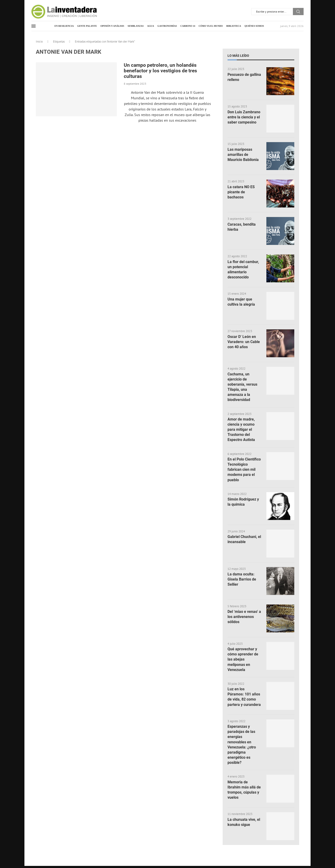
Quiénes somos (254, 26)
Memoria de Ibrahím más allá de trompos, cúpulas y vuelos (244, 792)
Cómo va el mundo (211, 26)
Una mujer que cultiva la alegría (241, 302)
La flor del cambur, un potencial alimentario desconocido (243, 270)
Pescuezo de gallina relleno (244, 77)
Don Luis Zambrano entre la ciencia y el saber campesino (244, 117)
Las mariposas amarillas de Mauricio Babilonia (243, 155)
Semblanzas (136, 26)
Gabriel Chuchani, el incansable (244, 540)
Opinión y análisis (112, 26)
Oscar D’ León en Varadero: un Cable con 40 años (244, 342)
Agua (150, 26)
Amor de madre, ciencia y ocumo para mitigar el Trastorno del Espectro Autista (241, 430)
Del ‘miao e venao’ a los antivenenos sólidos (244, 618)
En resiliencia (64, 26)
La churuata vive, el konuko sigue (244, 824)
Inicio (39, 42)
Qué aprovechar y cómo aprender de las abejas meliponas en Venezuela (243, 661)
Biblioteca (234, 26)
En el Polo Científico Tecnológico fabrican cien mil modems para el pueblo (244, 470)
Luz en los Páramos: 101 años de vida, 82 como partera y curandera (244, 698)
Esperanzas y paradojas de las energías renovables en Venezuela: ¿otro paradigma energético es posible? (242, 746)
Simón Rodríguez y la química (243, 503)
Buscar (298, 12)
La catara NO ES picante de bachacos (241, 192)
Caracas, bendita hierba (242, 227)
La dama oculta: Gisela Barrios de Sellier (242, 581)
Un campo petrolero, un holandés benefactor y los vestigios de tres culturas (160, 71)
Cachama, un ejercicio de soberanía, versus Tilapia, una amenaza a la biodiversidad (242, 387)
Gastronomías (167, 26)
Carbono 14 (188, 26)
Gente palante (87, 26)
